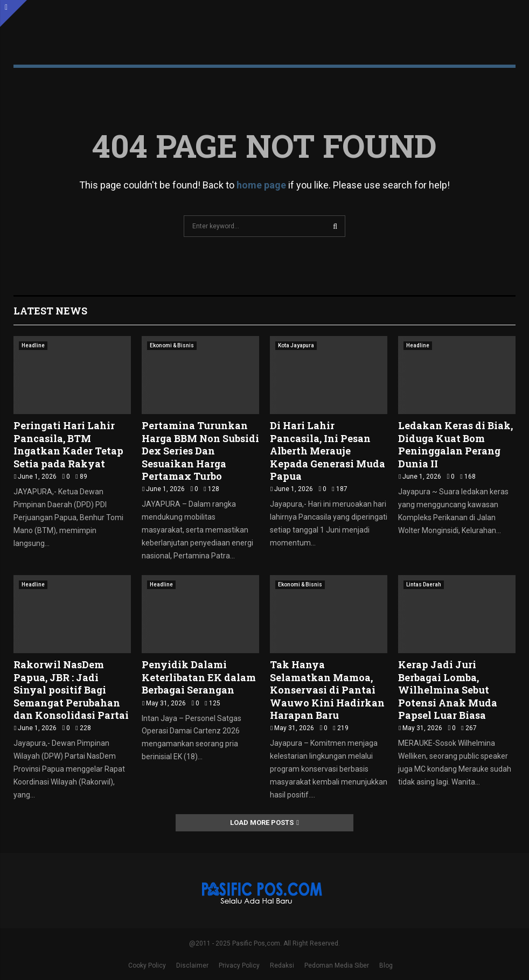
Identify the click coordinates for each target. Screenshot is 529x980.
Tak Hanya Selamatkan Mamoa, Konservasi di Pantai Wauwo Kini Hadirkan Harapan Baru (327, 690)
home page (261, 185)
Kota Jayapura (296, 345)
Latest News (50, 311)
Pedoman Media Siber (337, 965)
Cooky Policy (147, 965)
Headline (33, 345)
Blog (386, 965)
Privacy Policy (239, 965)
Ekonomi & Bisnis (172, 345)
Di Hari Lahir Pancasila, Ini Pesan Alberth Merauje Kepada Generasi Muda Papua (328, 451)
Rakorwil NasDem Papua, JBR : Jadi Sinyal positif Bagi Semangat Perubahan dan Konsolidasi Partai (71, 690)
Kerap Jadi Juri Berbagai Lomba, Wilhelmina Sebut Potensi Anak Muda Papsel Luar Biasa (448, 690)
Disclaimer (192, 965)
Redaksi (282, 965)
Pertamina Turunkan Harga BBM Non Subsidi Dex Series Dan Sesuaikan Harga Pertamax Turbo (200, 451)
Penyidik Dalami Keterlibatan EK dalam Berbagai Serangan (199, 677)
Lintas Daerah (424, 584)
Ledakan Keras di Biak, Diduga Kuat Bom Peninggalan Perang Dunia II (455, 444)
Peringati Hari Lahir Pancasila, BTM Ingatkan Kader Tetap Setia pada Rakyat (68, 444)
